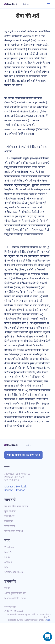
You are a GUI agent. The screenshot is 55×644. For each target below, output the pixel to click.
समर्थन (7, 606)
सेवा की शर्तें (9, 534)
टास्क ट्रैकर (9, 539)
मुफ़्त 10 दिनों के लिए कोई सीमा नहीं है (24, 473)
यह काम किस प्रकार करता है (16, 524)
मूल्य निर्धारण (10, 529)
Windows (9, 565)
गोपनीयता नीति (10, 625)
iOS (6, 585)
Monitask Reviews (10, 506)
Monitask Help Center (16, 616)
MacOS (8, 570)
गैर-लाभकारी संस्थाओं (14, 549)
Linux (7, 575)
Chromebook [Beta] (15, 590)
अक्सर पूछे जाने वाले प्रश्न (15, 611)
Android (9, 580)
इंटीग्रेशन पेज (10, 544)
